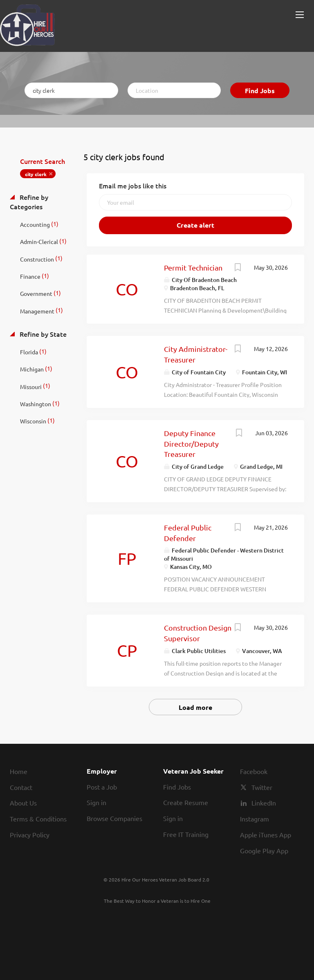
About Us (23, 803)
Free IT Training (186, 834)
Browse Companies (114, 818)
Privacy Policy (30, 835)
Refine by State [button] (42, 334)
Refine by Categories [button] (29, 202)
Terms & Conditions (38, 819)
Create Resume (186, 802)
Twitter (262, 787)
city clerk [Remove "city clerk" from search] (36, 174)
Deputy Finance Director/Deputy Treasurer (191, 443)
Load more (195, 707)
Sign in (96, 802)
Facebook (254, 771)
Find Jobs (260, 91)
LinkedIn (264, 803)
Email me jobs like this (133, 186)
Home (19, 771)
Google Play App (264, 850)
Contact (21, 787)
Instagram (255, 819)
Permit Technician (193, 267)
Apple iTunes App (266, 835)
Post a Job (102, 787)
